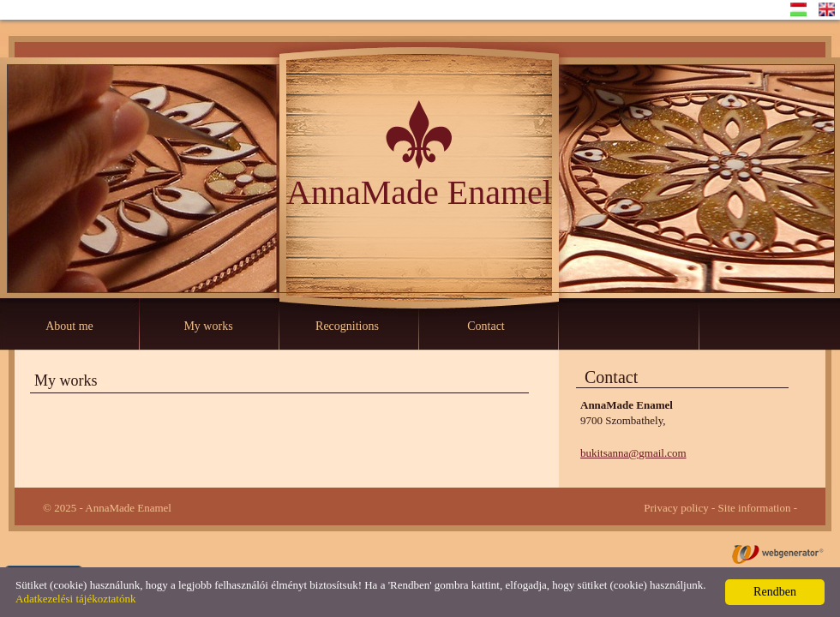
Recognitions (347, 326)
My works (208, 326)
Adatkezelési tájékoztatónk (75, 599)
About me (69, 326)
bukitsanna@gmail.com (633, 453)
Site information (755, 508)
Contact (486, 326)
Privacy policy (676, 508)
